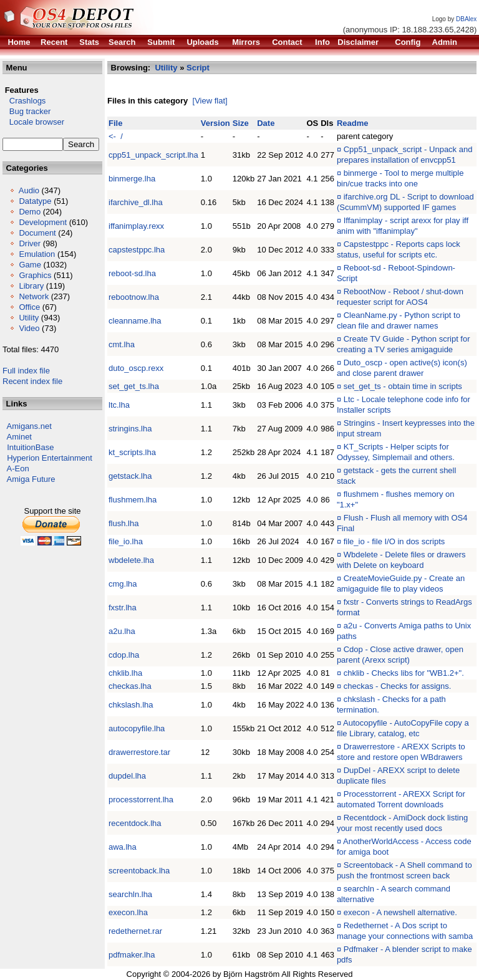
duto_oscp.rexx (136, 368)
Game (30, 265)
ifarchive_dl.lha (136, 202)
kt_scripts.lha (132, 452)
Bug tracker (27, 111)
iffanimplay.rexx (136, 226)
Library (31, 286)
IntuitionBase (30, 447)
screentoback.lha (139, 871)
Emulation (37, 254)
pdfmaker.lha (132, 955)
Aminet (19, 437)
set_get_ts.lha (134, 386)
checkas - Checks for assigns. (398, 686)
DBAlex (466, 19)
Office (29, 307)
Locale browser (33, 122)
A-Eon (18, 468)
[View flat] (210, 101)
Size (241, 123)
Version (215, 123)
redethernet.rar (135, 931)
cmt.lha (122, 344)
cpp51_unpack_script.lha (153, 155)
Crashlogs (24, 101)
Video (29, 328)
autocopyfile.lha (137, 728)
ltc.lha (119, 405)
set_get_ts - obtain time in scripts (403, 386)
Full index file (26, 371)
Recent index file (32, 381)
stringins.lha (130, 429)
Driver (30, 243)
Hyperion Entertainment (50, 458)
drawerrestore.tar (139, 752)
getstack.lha (130, 476)
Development (43, 222)
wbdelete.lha (131, 560)
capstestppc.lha (137, 250)
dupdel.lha (127, 776)
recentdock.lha (135, 823)
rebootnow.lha (134, 297)
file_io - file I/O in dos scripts (394, 541)
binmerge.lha (132, 179)
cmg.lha (123, 584)
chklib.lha (125, 673)
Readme (353, 123)
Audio (29, 190)
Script (198, 68)
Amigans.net (29, 426)
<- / (116, 136)
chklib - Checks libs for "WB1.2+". (404, 673)
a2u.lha (122, 631)
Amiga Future (31, 479)
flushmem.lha (133, 500)
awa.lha (123, 847)
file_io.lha (126, 541)
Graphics (35, 275)
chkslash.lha (131, 705)
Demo (30, 212)
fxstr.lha (123, 608)
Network (34, 296)
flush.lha (123, 523)
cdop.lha (124, 655)
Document (37, 233)
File (115, 123)
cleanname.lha (135, 321)
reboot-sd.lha (132, 273)
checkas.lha (130, 686)
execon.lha (128, 912)
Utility (29, 318)
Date (266, 123)
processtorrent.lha (141, 800)
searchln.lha (130, 894)
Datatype (35, 201)
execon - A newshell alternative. (400, 912)
